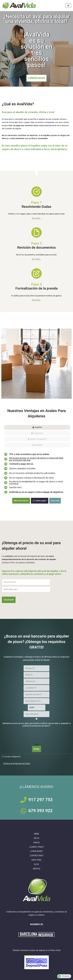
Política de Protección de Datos (17, 763)
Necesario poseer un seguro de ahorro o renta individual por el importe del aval (36, 459)
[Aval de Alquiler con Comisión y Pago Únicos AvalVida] (19, 6)
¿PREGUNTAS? (36, 851)
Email (37, 744)
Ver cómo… (36, 259)
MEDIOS (37, 869)
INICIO (36, 838)
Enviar (37, 749)
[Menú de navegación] (68, 6)
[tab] (37, 427)
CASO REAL (36, 860)
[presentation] (37, 734)
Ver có (35, 218)
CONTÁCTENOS (37, 856)
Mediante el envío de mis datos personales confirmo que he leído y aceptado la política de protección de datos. (37, 725)
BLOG (36, 864)
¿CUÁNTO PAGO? (37, 847)
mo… (39, 218)
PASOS (36, 843)
